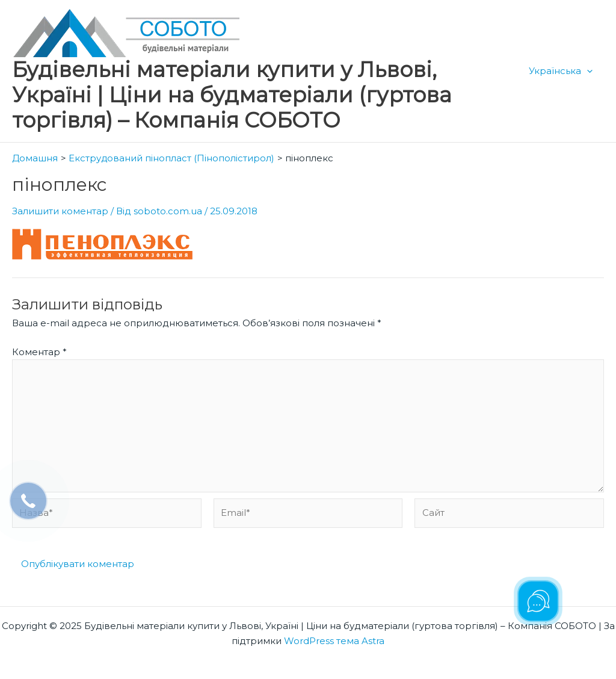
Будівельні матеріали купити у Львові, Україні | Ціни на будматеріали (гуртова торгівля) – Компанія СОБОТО (232, 95)
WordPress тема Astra (334, 641)
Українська (563, 71)
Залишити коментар (60, 210)
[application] (589, 71)
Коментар (39, 351)
